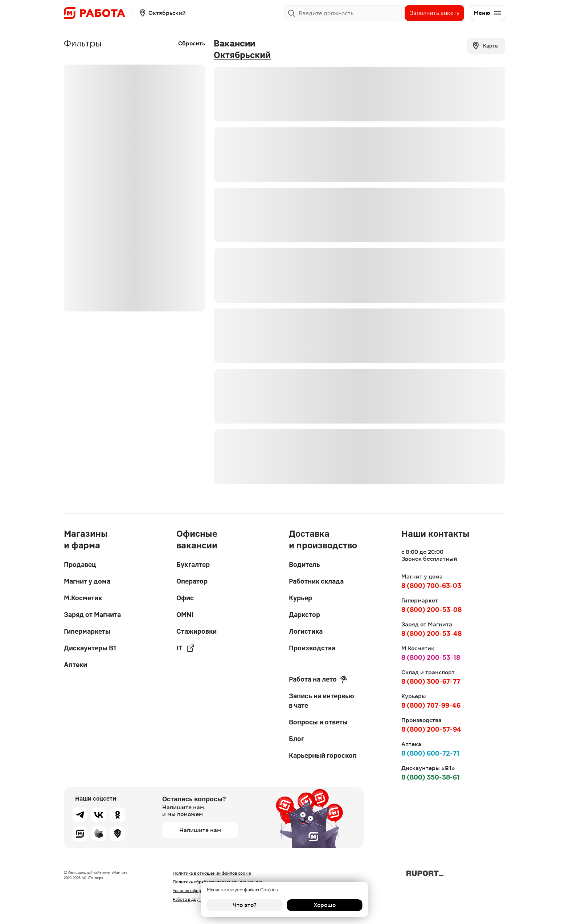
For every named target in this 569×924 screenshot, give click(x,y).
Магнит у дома (87, 581)
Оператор (192, 581)
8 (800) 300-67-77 (431, 681)
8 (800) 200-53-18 (431, 657)
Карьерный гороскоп (323, 755)
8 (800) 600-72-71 (430, 753)
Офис (185, 598)
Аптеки (75, 665)
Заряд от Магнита (92, 615)
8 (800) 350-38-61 (431, 777)
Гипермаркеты (87, 631)
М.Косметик (83, 598)
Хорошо (325, 905)
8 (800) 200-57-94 (431, 729)
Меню (488, 13)
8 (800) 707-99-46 (431, 705)
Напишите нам (200, 830)
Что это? (245, 905)
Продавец (80, 565)
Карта (485, 46)
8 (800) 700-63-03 (431, 586)
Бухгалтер (193, 565)
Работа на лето (318, 679)
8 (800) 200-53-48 (431, 633)
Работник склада (316, 581)
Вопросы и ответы (318, 722)
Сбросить (192, 43)
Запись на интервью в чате (322, 701)
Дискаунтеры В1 (90, 648)
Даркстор (304, 615)
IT (186, 648)
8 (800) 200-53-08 (431, 610)
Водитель (304, 565)
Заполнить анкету (435, 13)
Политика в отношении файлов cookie (212, 873)
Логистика (306, 631)
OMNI (185, 615)
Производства (312, 648)
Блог (296, 739)
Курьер (300, 598)
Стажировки (197, 631)
